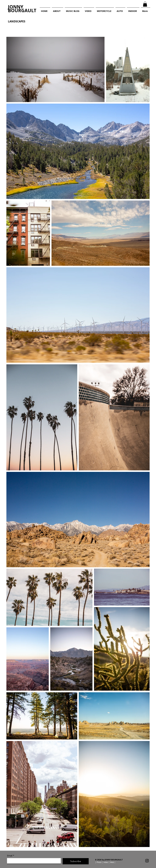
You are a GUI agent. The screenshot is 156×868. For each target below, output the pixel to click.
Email (11, 856)
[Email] (33, 861)
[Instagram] (147, 861)
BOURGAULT (22, 10)
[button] (145, 4)
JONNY (16, 7)
